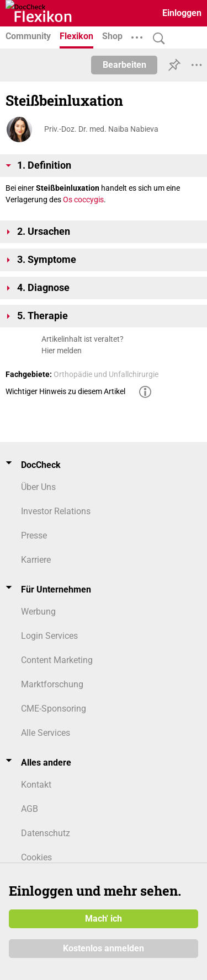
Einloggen (182, 13)
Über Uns (38, 487)
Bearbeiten (124, 65)
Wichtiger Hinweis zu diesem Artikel (65, 391)
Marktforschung (52, 684)
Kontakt (36, 785)
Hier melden (62, 351)
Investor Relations (56, 511)
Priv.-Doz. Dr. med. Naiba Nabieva (101, 129)
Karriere (36, 560)
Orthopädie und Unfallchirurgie (106, 374)
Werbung (38, 612)
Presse (34, 535)
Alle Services (46, 733)
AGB (30, 809)
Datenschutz (46, 833)
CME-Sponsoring (54, 709)
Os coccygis (83, 200)
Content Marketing (57, 660)
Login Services (49, 636)
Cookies (36, 857)
